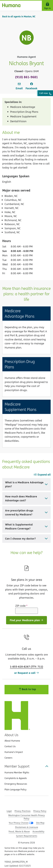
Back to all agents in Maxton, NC (19, 16)
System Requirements (27, 836)
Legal (9, 811)
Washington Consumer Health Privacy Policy (26, 817)
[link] (19, 86)
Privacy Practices (23, 811)
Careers (8, 758)
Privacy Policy (40, 811)
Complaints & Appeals (16, 778)
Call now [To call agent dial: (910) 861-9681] (45, 93)
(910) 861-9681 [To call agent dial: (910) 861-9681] (26, 77)
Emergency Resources (16, 784)
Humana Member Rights (17, 772)
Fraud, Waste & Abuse (19, 831)
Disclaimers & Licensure (27, 827)
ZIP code (21, 606)
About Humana (12, 741)
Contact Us (10, 746)
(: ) (26, 667)
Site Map (40, 823)
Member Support (26, 766)
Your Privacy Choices (19, 823)
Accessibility (38, 831)
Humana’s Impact (14, 752)
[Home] (10, 6)
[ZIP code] (27, 611)
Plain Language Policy (15, 790)
